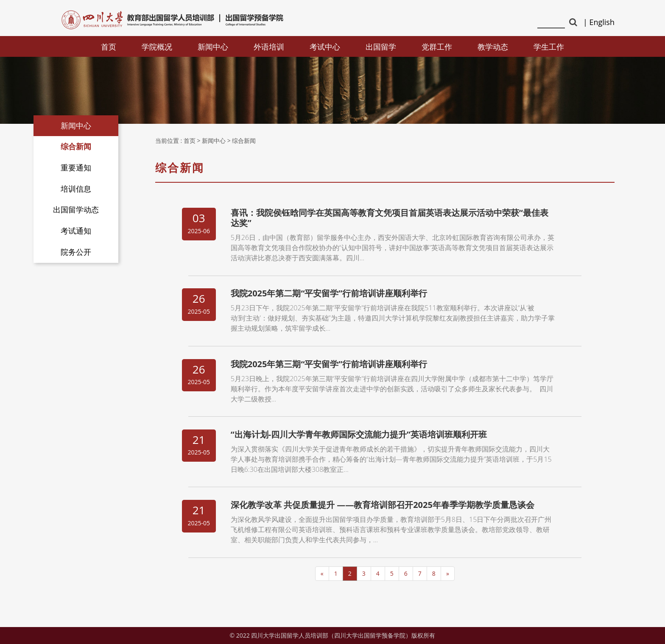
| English (599, 22)
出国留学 (381, 47)
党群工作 (437, 47)
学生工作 (549, 47)
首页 (109, 47)
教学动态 (493, 47)
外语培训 (269, 47)
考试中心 (325, 47)
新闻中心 (213, 47)
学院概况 (157, 47)
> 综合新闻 (242, 141)
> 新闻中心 (211, 141)
